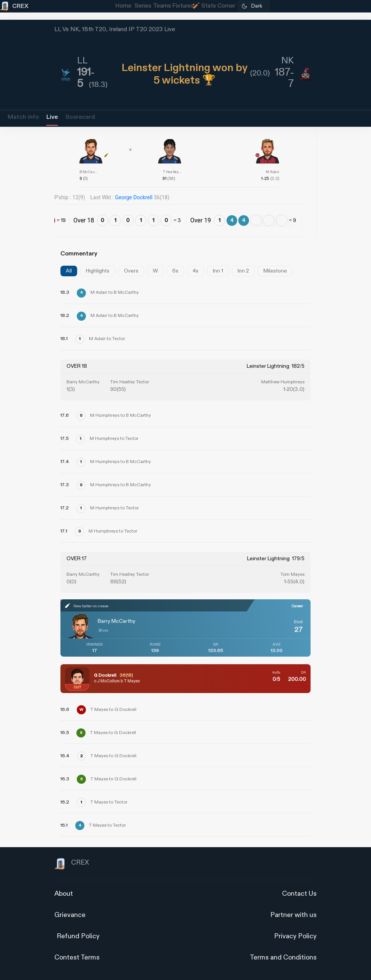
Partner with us (293, 915)
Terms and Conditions (283, 957)
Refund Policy (78, 936)
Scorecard (80, 117)
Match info (23, 117)
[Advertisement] (342, 545)
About (64, 894)
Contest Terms (77, 957)
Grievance (70, 915)
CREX (72, 864)
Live (52, 117)
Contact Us (299, 894)
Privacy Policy (295, 936)
